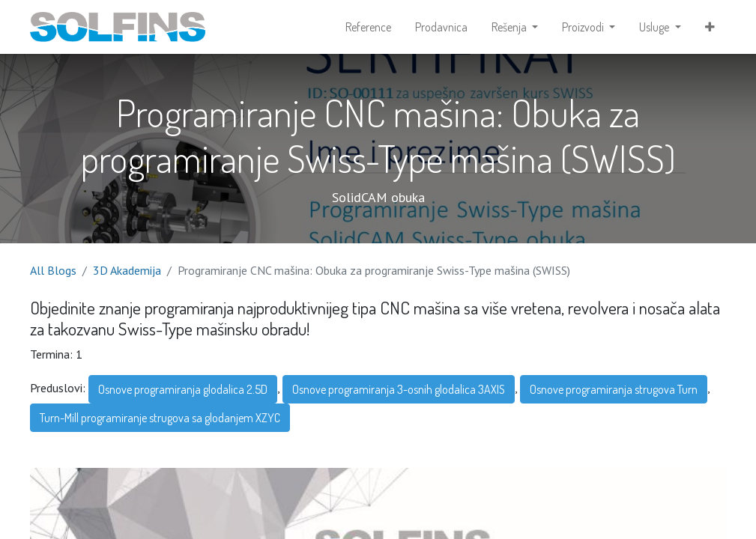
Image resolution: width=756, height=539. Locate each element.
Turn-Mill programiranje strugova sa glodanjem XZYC (160, 418)
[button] (710, 27)
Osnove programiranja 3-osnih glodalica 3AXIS (399, 389)
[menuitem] (368, 27)
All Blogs (53, 270)
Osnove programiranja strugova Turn (614, 389)
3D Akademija (127, 270)
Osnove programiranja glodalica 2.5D (183, 389)
